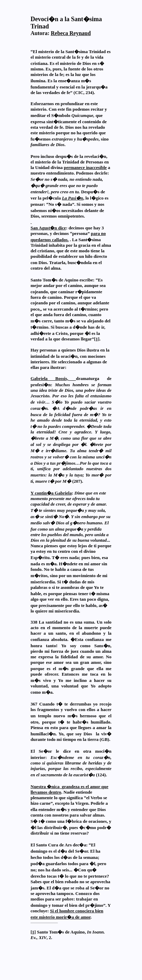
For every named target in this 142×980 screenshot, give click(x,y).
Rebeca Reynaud (71, 33)
